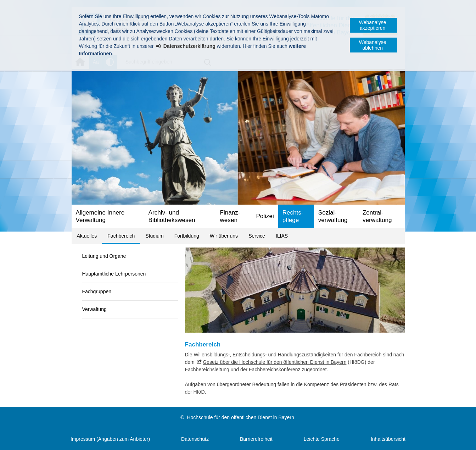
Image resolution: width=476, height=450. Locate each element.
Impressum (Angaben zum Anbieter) (110, 439)
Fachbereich (121, 236)
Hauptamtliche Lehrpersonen (114, 274)
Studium (154, 236)
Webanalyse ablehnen (373, 45)
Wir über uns (224, 236)
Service (257, 236)
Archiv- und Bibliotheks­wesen (172, 216)
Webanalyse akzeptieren (373, 25)
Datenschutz (195, 439)
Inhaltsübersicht (388, 439)
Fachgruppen (97, 291)
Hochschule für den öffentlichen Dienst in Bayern (240, 417)
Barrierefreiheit (256, 439)
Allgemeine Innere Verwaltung (100, 216)
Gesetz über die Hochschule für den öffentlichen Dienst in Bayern (275, 362)
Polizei (265, 216)
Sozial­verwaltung (333, 216)
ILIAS (282, 236)
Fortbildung (187, 236)
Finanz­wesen (230, 216)
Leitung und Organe (104, 256)
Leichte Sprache (322, 439)
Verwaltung (94, 309)
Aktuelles (87, 236)
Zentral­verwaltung (377, 216)
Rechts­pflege (293, 216)
